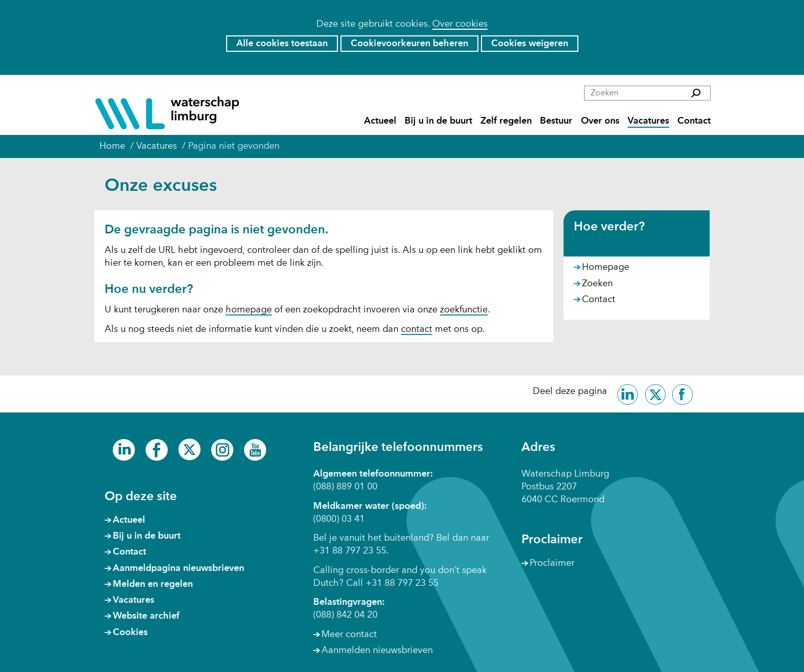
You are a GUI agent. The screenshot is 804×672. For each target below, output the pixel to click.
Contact (694, 121)
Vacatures (648, 121)
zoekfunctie (464, 310)
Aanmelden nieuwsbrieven (377, 650)
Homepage (606, 267)
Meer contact (349, 635)
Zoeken (597, 284)
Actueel (380, 121)
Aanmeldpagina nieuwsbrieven (178, 568)
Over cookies (460, 24)
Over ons (600, 121)
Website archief (146, 616)
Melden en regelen (153, 584)
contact (417, 329)
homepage (249, 310)
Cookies (130, 633)
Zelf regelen (506, 121)
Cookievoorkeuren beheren (409, 44)
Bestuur (556, 121)
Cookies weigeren (530, 44)
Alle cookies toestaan (282, 44)
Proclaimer (552, 563)
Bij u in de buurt (438, 121)
